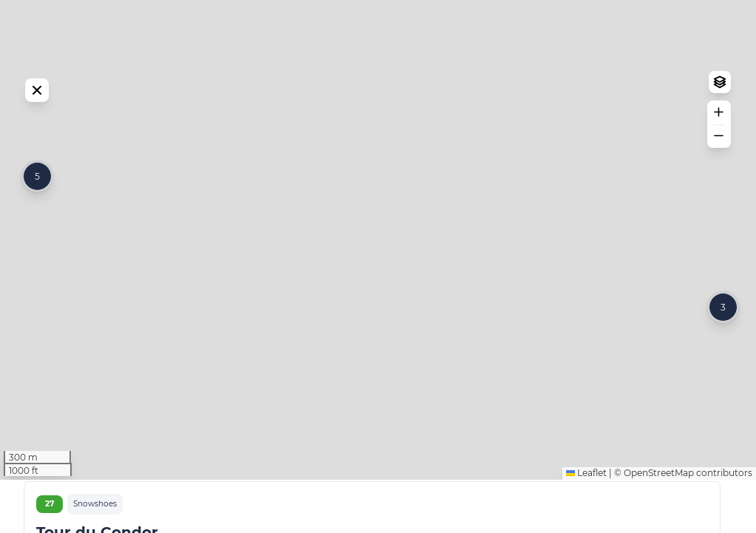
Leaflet (586, 526)
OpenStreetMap (659, 526)
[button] (37, 203)
